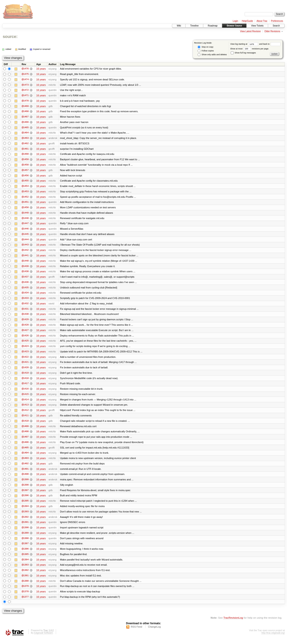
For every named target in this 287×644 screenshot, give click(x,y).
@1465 (25, 128)
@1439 (25, 268)
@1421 (25, 365)
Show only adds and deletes (212, 55)
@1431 (25, 311)
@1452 (25, 198)
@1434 (25, 295)
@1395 (25, 505)
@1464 (25, 133)
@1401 (25, 473)
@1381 (25, 580)
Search (276, 26)
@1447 (25, 225)
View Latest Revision (250, 31)
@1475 (25, 74)
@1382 (25, 575)
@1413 (25, 408)
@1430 (25, 317)
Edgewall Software (43, 638)
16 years (41, 69)
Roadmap (213, 26)
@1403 (25, 462)
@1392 (25, 521)
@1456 (25, 176)
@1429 (25, 322)
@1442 (25, 252)
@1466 (25, 123)
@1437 (25, 279)
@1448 (25, 220)
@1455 (25, 182)
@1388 (25, 543)
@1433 (25, 300)
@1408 (25, 435)
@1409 (25, 430)
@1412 (25, 413)
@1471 (25, 96)
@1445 (25, 236)
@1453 (25, 193)
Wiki (179, 26)
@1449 (25, 214)
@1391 (25, 527)
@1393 (25, 516)
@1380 (25, 586)
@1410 (25, 424)
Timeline (194, 26)
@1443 (25, 246)
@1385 (25, 559)
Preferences (277, 21)
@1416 (25, 392)
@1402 (25, 467)
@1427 (25, 333)
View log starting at (245, 44)
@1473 (25, 85)
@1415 (25, 397)
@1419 (25, 376)
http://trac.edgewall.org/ (273, 638)
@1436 (25, 284)
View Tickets (257, 26)
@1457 (25, 171)
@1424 (25, 349)
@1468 (25, 112)
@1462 (25, 144)
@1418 (25, 381)
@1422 (25, 360)
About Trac (262, 21)
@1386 (25, 554)
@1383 (25, 570)
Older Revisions (272, 31)
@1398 (25, 489)
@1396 (25, 500)
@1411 (25, 419)
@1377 (25, 602)
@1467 (25, 117)
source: (10, 36)
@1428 (25, 327)
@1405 (25, 451)
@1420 (25, 370)
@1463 (25, 139)
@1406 (25, 446)
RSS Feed (136, 632)
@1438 (25, 273)
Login (235, 21)
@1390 (25, 532)
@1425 (25, 343)
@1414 (25, 403)
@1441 (25, 257)
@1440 (25, 263)
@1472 (25, 90)
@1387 (25, 548)
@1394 (25, 510)
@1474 (25, 79)
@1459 (25, 160)
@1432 (25, 306)
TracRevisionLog (233, 623)
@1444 (25, 241)
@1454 (25, 187)
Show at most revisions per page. (250, 49)
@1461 (25, 149)
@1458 (25, 166)
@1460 (25, 155)
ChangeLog (154, 632)
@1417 (25, 387)
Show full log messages (243, 53)
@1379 (25, 591)
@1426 (25, 338)
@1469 (25, 106)
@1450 (25, 209)
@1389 (25, 537)
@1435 (25, 290)
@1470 (25, 101)
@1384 (25, 564)
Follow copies (206, 51)
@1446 (25, 230)
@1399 (25, 484)
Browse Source (234, 26)
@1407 (25, 440)
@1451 (25, 203)
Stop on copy (205, 47)
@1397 (25, 494)
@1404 (25, 457)
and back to (270, 44)
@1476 (25, 69)
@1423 (25, 354)
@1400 (25, 478)
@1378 (25, 597)
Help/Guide (247, 21)
